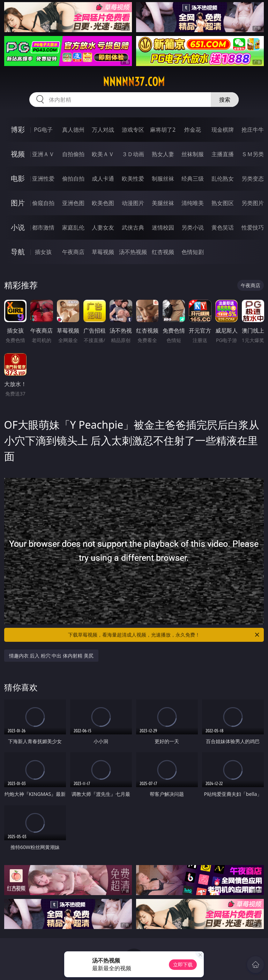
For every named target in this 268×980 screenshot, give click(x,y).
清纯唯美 (193, 203)
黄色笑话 (223, 227)
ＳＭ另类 (253, 154)
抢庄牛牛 (253, 130)
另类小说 (193, 227)
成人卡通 (103, 179)
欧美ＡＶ (103, 154)
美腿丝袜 (163, 203)
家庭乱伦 (73, 227)
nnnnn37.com (134, 82)
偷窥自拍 (43, 203)
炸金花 (193, 130)
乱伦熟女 (223, 179)
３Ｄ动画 (133, 154)
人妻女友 (103, 227)
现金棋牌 (223, 130)
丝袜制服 (193, 154)
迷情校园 (163, 227)
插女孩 (43, 252)
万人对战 (103, 130)
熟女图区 (223, 203)
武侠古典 (133, 227)
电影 (18, 178)
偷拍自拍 (73, 179)
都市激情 (43, 227)
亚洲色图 (73, 203)
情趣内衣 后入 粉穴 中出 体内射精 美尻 (51, 656)
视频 (18, 154)
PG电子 (43, 130)
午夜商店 (73, 252)
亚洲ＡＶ (43, 154)
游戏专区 (133, 130)
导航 (18, 252)
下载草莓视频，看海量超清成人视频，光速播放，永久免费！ (164, 635)
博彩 (18, 129)
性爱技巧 (253, 227)
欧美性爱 (133, 179)
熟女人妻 (163, 154)
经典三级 (193, 179)
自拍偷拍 (73, 154)
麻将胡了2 (163, 130)
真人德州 (73, 130)
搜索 (225, 100)
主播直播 (223, 154)
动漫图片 (133, 203)
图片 (18, 203)
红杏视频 (163, 252)
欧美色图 (103, 203)
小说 (18, 227)
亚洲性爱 (43, 179)
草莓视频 (103, 252)
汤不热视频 (133, 252)
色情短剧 (193, 252)
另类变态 (253, 179)
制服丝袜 (163, 179)
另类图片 (253, 203)
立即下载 (183, 964)
